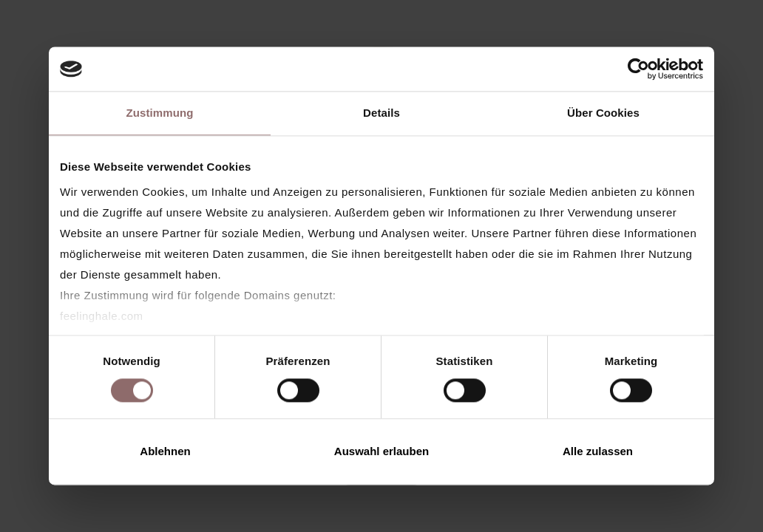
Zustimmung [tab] (160, 113)
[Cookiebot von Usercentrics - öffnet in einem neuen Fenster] (638, 69)
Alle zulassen (598, 452)
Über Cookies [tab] (603, 113)
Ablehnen (165, 452)
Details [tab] (381, 113)
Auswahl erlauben (381, 452)
